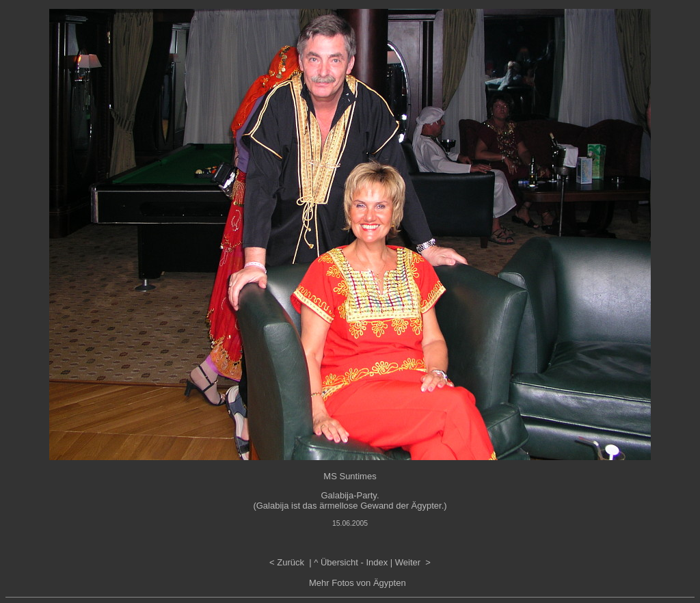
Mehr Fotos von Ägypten (358, 583)
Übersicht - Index (354, 562)
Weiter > (413, 562)
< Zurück (288, 562)
